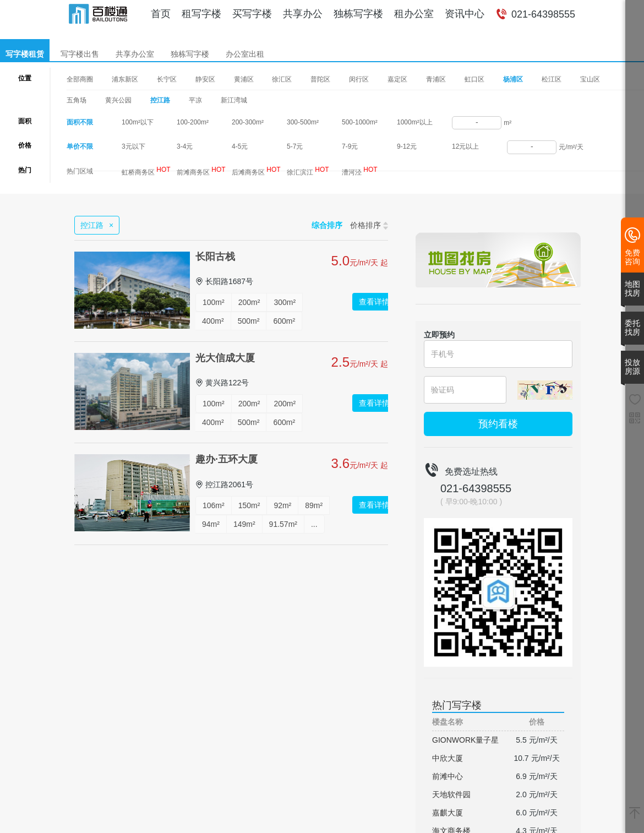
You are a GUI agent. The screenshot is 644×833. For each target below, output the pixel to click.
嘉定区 (397, 79)
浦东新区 (125, 79)
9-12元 (407, 146)
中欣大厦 (447, 758)
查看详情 (374, 302)
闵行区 (359, 79)
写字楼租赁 (25, 54)
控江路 (160, 100)
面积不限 (80, 122)
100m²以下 (138, 122)
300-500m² (303, 122)
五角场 (77, 100)
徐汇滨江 (308, 171)
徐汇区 (282, 79)
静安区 (205, 79)
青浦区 (436, 79)
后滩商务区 (256, 171)
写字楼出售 (80, 54)
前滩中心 (447, 776)
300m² (285, 302)
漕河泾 (360, 171)
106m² (214, 505)
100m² (214, 302)
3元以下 (133, 146)
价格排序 (369, 225)
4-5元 (240, 146)
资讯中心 (465, 14)
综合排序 (327, 225)
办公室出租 (245, 54)
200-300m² (248, 122)
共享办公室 (135, 54)
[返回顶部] (635, 814)
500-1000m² (360, 122)
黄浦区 (244, 79)
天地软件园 (451, 794)
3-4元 (185, 146)
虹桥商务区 (146, 171)
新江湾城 (234, 100)
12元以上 (465, 146)
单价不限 (80, 146)
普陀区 (320, 79)
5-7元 (295, 146)
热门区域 (80, 171)
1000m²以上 (415, 122)
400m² (213, 321)
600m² (284, 321)
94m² (211, 524)
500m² (249, 321)
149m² (244, 524)
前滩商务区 (201, 171)
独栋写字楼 (358, 14)
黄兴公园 (118, 100)
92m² (282, 505)
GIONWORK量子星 (465, 740)
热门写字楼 (457, 705)
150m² (249, 505)
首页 (161, 14)
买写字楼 (252, 14)
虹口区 (474, 79)
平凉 (195, 100)
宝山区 (590, 79)
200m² (249, 302)
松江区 (552, 79)
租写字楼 (201, 14)
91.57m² (283, 524)
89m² (314, 505)
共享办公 (303, 14)
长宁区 (167, 79)
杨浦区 (513, 80)
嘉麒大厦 (447, 813)
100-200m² (193, 122)
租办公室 (414, 14)
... (314, 524)
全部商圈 (80, 79)
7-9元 (350, 146)
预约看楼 (498, 424)
